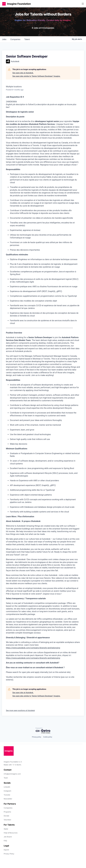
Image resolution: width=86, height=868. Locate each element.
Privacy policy (36, 737)
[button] (4, 4)
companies (15, 39)
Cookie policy (48, 737)
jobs (4, 39)
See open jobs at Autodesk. (23, 73)
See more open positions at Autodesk (20, 710)
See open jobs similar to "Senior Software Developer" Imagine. (36, 76)
